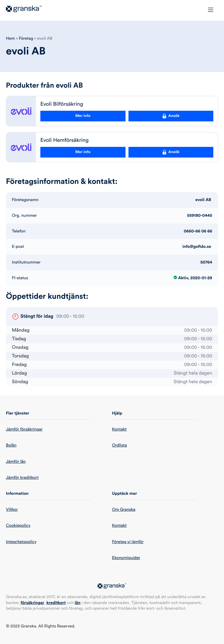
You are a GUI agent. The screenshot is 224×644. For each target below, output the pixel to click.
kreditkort (56, 603)
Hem (10, 38)
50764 (206, 262)
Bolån (11, 445)
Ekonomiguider (126, 558)
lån (78, 603)
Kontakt (119, 429)
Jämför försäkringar (24, 429)
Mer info (83, 116)
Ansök (171, 116)
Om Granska (124, 510)
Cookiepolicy (18, 526)
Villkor (12, 510)
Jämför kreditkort (22, 478)
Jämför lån (16, 462)
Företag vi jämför (128, 542)
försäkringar (32, 603)
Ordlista (120, 445)
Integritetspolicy (21, 542)
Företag (26, 38)
